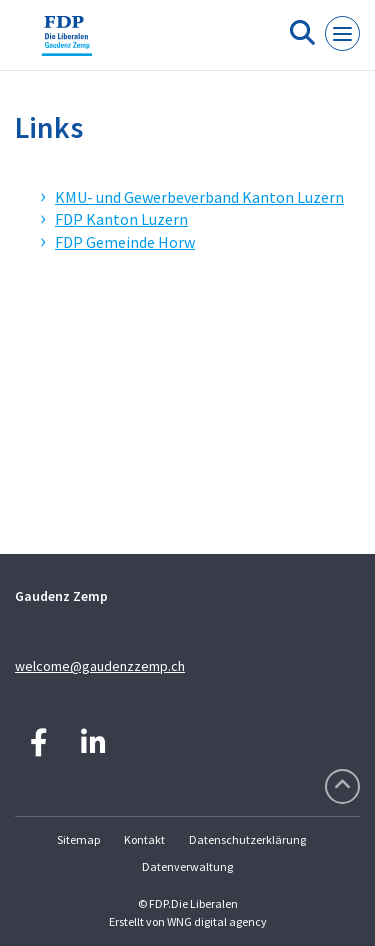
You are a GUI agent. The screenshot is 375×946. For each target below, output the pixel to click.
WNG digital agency (217, 921)
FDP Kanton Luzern (121, 219)
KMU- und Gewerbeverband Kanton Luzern (199, 197)
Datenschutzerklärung (247, 839)
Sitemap (78, 839)
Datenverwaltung (187, 866)
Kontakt (144, 839)
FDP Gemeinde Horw (125, 242)
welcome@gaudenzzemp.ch (100, 666)
